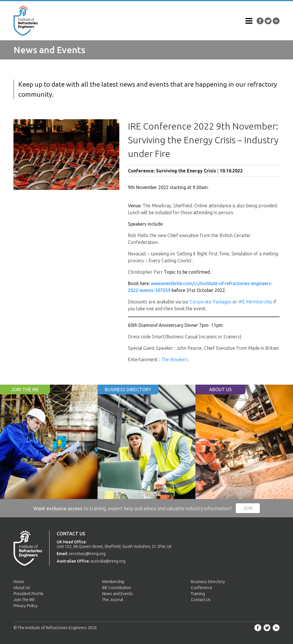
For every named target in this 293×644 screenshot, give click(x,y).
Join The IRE (24, 600)
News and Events (117, 594)
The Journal (113, 600)
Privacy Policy (25, 606)
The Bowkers (175, 359)
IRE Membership (255, 302)
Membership (113, 582)
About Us (22, 588)
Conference (202, 588)
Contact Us (201, 600)
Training (198, 594)
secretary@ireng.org (87, 554)
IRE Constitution (117, 588)
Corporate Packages (211, 302)
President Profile (28, 594)
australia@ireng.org (108, 561)
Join (248, 508)
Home (19, 582)
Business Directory (208, 582)
